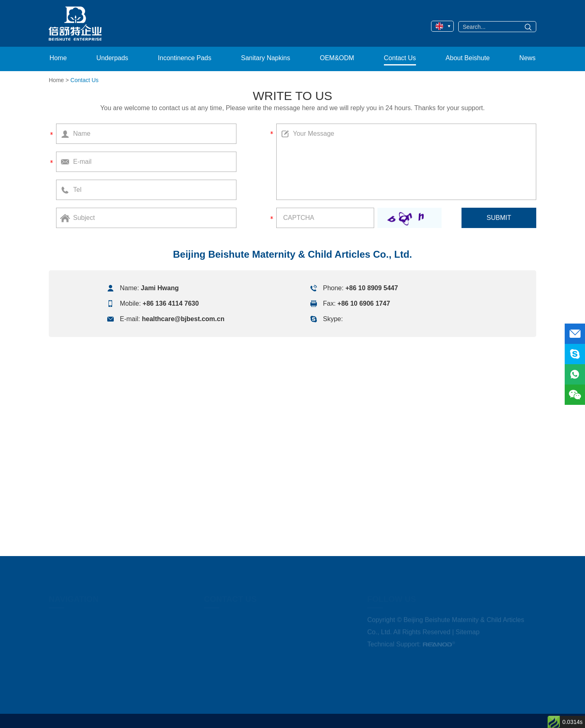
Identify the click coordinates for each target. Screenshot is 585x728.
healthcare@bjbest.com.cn (183, 319)
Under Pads (344, 19)
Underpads (112, 58)
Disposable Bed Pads (389, 19)
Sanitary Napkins (265, 58)
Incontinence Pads (185, 58)
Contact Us (400, 58)
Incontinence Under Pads (361, 31)
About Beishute (468, 58)
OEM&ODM (277, 25)
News (527, 58)
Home (58, 58)
